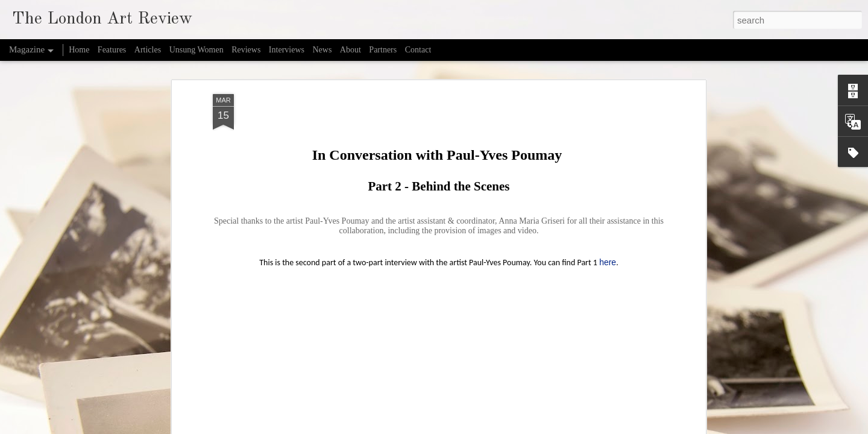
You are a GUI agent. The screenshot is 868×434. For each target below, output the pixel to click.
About (351, 50)
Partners (383, 50)
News (322, 50)
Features (112, 50)
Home (79, 50)
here (608, 254)
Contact (418, 50)
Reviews (246, 50)
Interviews (287, 50)
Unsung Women (197, 50)
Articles (148, 50)
